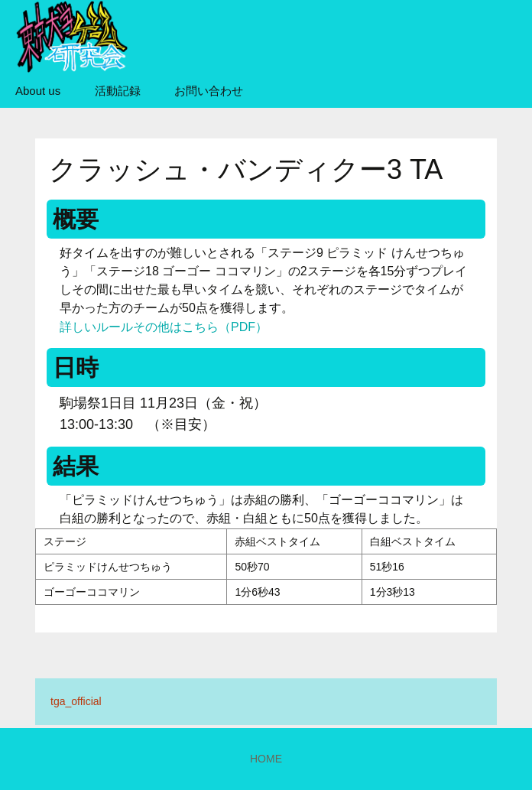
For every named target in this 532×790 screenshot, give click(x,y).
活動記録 (118, 91)
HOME (266, 759)
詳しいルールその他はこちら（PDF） (164, 327)
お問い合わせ (209, 91)
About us (38, 91)
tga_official (76, 701)
